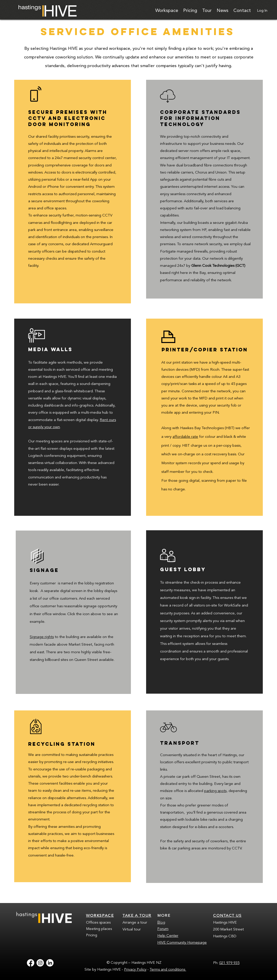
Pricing (92, 935)
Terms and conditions (168, 970)
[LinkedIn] (50, 963)
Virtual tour (132, 930)
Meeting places (99, 929)
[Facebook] (31, 963)
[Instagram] (40, 963)
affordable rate (185, 437)
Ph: (216, 963)
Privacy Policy (135, 970)
